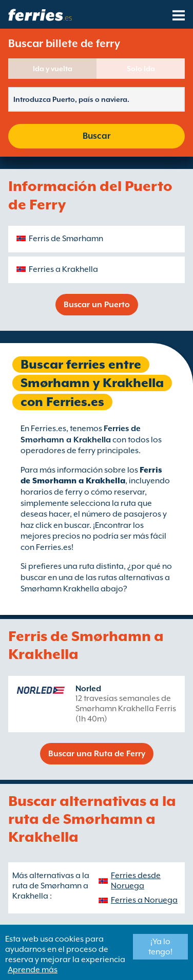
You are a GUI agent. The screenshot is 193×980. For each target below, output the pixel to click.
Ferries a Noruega (144, 900)
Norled (88, 689)
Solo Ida (141, 69)
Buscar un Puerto (97, 305)
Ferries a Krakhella (63, 269)
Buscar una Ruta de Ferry (97, 754)
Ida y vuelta (53, 69)
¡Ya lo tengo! (160, 947)
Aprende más (33, 970)
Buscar (96, 136)
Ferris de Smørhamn (66, 239)
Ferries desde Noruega (136, 881)
